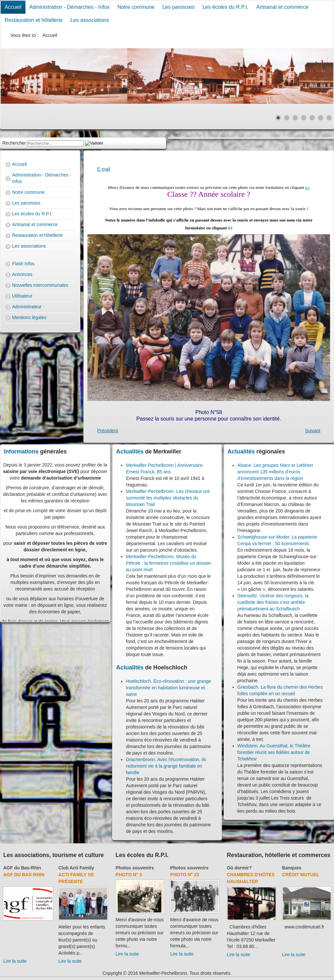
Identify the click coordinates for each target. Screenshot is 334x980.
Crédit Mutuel (301, 875)
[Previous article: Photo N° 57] (108, 431)
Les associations (90, 20)
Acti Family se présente (76, 878)
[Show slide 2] (287, 118)
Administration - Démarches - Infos (69, 7)
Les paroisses (179, 7)
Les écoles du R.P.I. (225, 7)
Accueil (13, 7)
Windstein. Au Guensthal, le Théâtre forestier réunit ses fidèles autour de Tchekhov (274, 752)
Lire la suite (15, 961)
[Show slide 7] (329, 118)
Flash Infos (23, 264)
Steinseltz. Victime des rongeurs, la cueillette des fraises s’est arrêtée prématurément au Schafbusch (273, 602)
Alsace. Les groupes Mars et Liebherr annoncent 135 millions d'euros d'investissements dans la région (275, 472)
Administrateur (27, 307)
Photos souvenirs (135, 868)
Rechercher (14, 143)
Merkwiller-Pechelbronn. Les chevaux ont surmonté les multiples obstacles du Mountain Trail (168, 498)
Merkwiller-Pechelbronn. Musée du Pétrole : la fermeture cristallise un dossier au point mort (168, 563)
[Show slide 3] (295, 118)
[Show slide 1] (278, 118)
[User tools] (88, 158)
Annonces (22, 274)
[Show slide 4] (304, 118)
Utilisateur (22, 296)
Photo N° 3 (129, 875)
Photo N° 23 (185, 875)
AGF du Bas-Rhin (22, 868)
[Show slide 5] (312, 118)
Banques (292, 868)
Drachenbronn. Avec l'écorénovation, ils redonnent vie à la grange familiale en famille (166, 766)
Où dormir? (239, 868)
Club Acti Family (76, 868)
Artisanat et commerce (282, 7)
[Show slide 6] (321, 118)
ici (307, 187)
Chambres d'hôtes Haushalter (251, 878)
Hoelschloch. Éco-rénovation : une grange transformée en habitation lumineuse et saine (168, 688)
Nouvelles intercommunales (40, 285)
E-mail (104, 169)
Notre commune (136, 7)
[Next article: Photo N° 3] (313, 431)
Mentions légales (29, 317)
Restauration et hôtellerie (34, 20)
